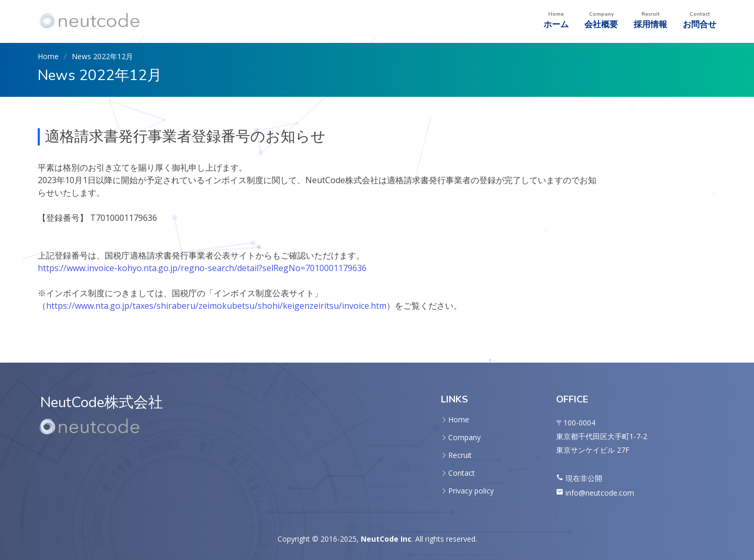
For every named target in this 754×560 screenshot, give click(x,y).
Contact (462, 473)
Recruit (460, 455)
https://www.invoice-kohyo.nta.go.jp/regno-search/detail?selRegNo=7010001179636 (202, 268)
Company (464, 438)
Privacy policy (471, 491)
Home (48, 56)
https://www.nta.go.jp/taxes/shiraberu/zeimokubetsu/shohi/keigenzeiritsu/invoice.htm (216, 306)
